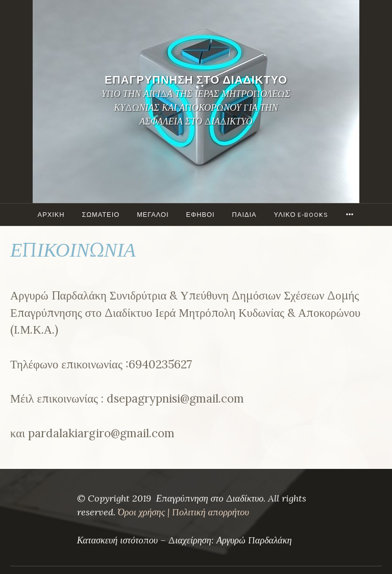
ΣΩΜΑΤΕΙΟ (101, 215)
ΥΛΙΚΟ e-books (301, 215)
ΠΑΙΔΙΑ (244, 215)
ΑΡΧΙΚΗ (51, 215)
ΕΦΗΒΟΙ (201, 215)
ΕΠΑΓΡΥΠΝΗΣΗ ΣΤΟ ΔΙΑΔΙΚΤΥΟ (196, 80)
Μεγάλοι (153, 215)
